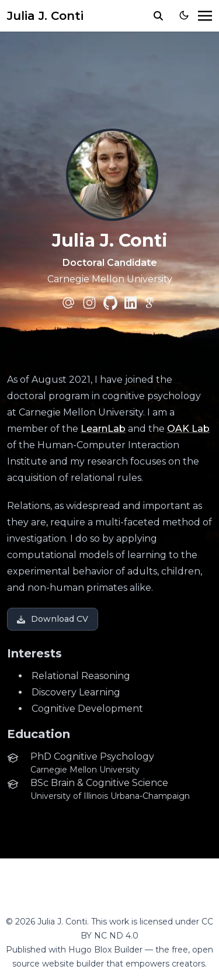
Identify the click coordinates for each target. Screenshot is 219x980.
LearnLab (103, 429)
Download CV (53, 619)
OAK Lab (188, 429)
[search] (158, 16)
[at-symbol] (68, 303)
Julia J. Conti (45, 16)
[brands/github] (110, 303)
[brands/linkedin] (131, 303)
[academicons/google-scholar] (151, 303)
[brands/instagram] (89, 303)
